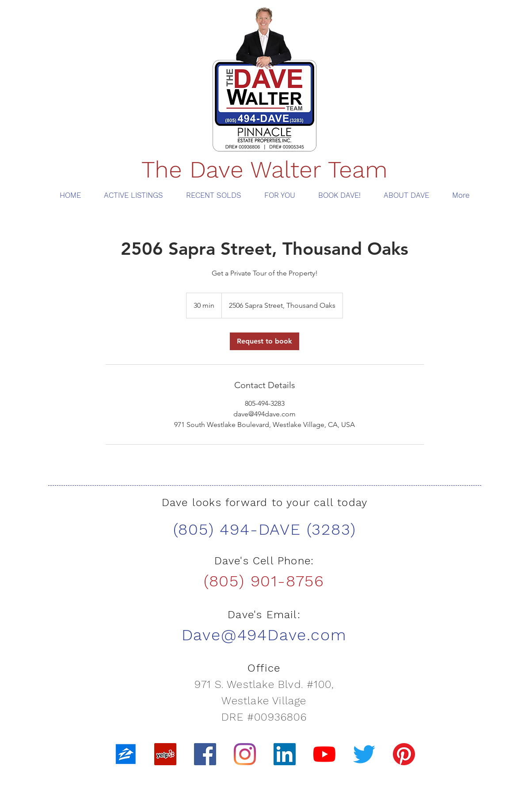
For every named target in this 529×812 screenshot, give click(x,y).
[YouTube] (324, 754)
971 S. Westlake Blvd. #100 (263, 684)
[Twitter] (364, 754)
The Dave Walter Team (264, 170)
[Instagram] (245, 754)
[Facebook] (205, 754)
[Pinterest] (404, 754)
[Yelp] (165, 754)
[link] (264, 341)
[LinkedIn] (285, 754)
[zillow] (126, 754)
